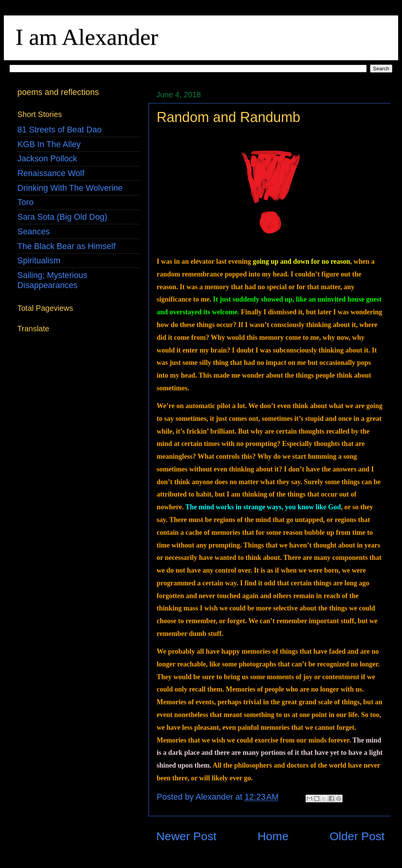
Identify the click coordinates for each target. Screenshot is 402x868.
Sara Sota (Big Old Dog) (62, 217)
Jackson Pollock (47, 159)
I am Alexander (87, 37)
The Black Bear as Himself (66, 246)
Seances (34, 231)
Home (273, 836)
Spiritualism (39, 260)
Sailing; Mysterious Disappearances (52, 280)
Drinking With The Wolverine (70, 188)
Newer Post (186, 836)
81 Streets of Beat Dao (59, 130)
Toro (25, 202)
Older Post (357, 836)
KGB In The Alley (49, 144)
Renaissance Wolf (51, 173)
